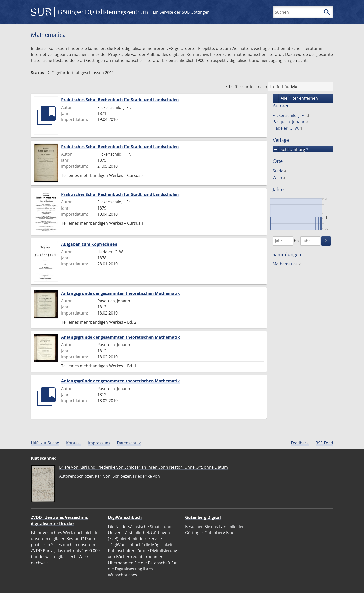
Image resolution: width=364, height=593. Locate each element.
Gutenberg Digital (203, 517)
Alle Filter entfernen (295, 98)
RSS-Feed (324, 443)
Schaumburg (290, 149)
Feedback (300, 443)
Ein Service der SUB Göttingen (181, 12)
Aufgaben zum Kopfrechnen (89, 244)
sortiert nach (255, 87)
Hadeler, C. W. (287, 128)
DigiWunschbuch (125, 517)
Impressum (99, 443)
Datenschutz (129, 443)
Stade (280, 171)
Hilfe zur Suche (45, 443)
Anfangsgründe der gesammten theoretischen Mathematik (121, 293)
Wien (279, 178)
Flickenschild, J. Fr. (291, 115)
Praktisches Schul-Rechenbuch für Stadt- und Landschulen (120, 100)
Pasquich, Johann (290, 122)
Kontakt (74, 443)
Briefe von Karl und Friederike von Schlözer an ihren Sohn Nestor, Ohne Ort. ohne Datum (143, 467)
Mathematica (287, 264)
